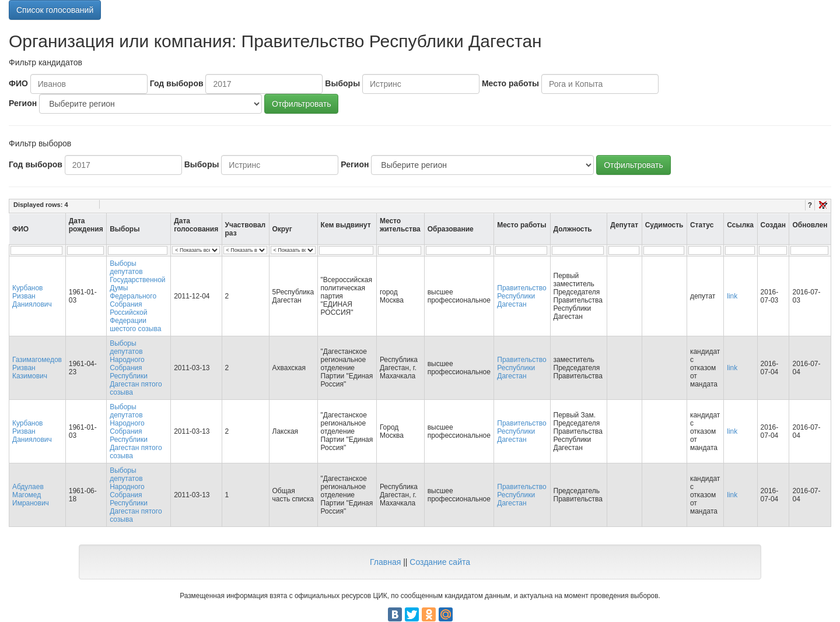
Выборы (342, 83)
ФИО (18, 83)
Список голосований (55, 10)
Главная (385, 562)
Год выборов (177, 83)
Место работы (510, 83)
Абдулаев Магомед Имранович (31, 495)
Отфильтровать (301, 104)
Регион (23, 103)
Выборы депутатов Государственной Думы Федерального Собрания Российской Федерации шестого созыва (137, 296)
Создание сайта (440, 562)
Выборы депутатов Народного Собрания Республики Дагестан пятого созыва (136, 368)
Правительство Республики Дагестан (521, 296)
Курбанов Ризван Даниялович (32, 296)
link (732, 296)
